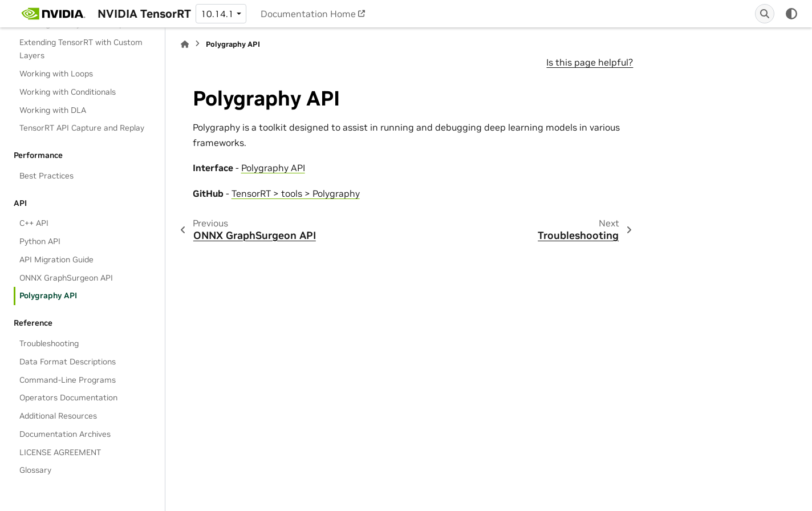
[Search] (765, 14)
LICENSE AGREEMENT (60, 452)
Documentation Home (308, 14)
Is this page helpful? (590, 62)
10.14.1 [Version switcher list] (217, 14)
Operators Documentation (68, 398)
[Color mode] (791, 14)
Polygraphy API (48, 295)
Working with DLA (53, 110)
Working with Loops (56, 74)
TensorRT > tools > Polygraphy (296, 193)
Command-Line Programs (68, 380)
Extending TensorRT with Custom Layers (81, 49)
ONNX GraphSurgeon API (66, 278)
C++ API (34, 223)
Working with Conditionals (68, 92)
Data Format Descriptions (68, 362)
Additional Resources (58, 416)
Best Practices (46, 176)
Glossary (35, 470)
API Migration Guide (56, 259)
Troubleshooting (49, 343)
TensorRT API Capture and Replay (82, 128)
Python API (40, 241)
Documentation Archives (65, 434)
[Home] (185, 44)
